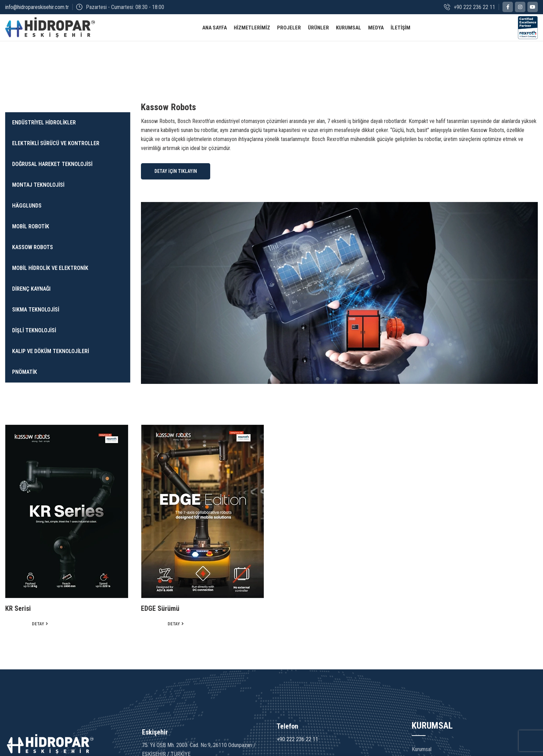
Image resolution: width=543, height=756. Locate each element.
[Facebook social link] (508, 7)
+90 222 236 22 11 (297, 748)
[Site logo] (50, 32)
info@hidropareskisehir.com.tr (37, 7)
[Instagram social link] (520, 7)
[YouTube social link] (533, 7)
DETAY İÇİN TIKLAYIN (176, 180)
